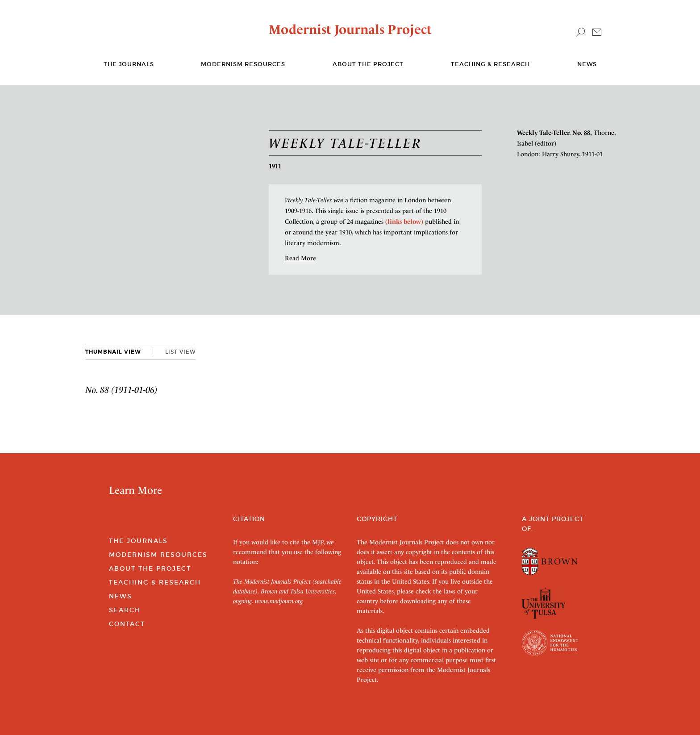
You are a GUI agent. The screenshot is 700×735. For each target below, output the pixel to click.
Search (125, 610)
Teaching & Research (490, 64)
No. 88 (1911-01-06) (121, 390)
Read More (300, 258)
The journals (129, 64)
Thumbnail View (113, 352)
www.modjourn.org (279, 601)
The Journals (138, 541)
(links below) (404, 221)
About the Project (368, 64)
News (587, 64)
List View (180, 352)
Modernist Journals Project (350, 29)
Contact (127, 624)
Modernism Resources (243, 64)
